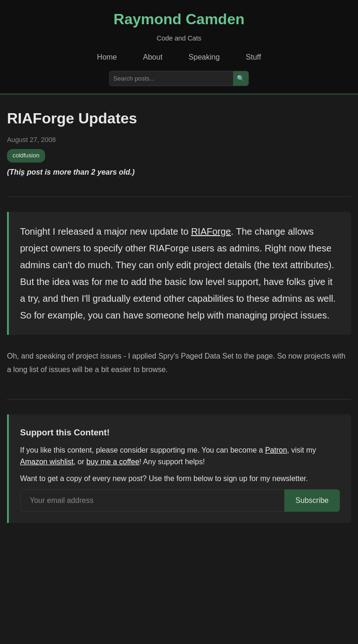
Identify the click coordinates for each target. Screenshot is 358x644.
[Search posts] (171, 78)
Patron (276, 450)
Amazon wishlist (47, 462)
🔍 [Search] (241, 78)
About (153, 57)
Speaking (204, 57)
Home (107, 57)
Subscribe (312, 500)
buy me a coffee (113, 462)
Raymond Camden (179, 19)
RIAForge (211, 231)
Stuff (253, 57)
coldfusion (26, 155)
